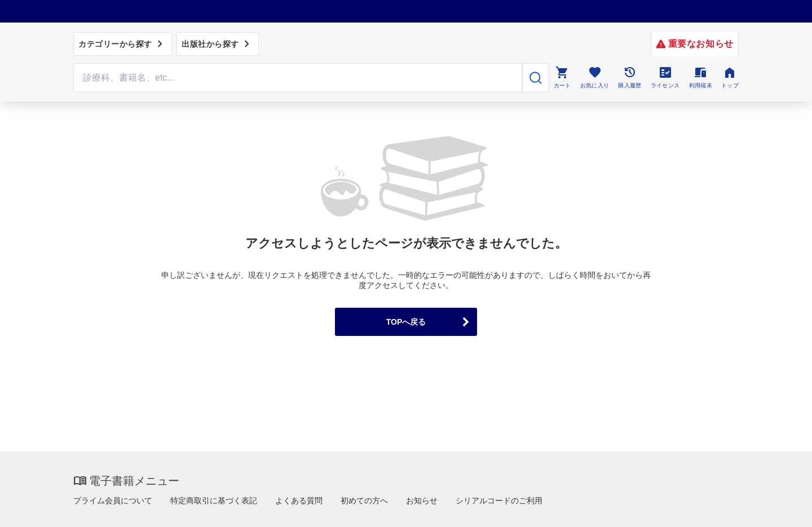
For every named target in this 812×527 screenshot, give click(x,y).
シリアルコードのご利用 (499, 501)
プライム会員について (113, 501)
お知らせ (422, 501)
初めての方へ (364, 501)
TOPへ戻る (406, 322)
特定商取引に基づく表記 (214, 501)
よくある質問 (299, 501)
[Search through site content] (298, 78)
